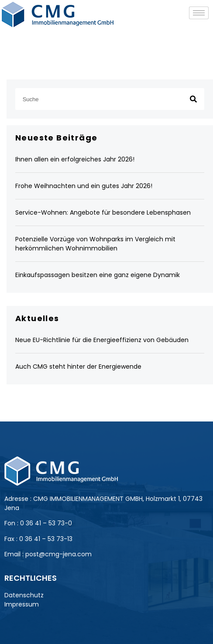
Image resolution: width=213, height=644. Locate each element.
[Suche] (193, 99)
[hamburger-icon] (199, 13)
